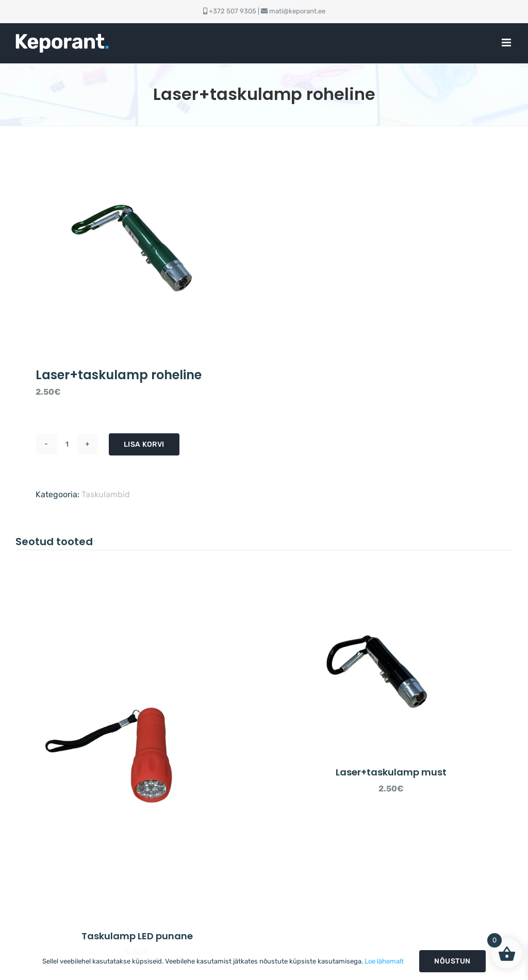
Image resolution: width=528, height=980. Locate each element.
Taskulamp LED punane (137, 936)
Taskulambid (106, 494)
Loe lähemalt (384, 961)
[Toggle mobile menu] (507, 43)
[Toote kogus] (67, 444)
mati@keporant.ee (297, 11)
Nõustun (452, 961)
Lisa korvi (144, 444)
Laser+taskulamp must (391, 772)
